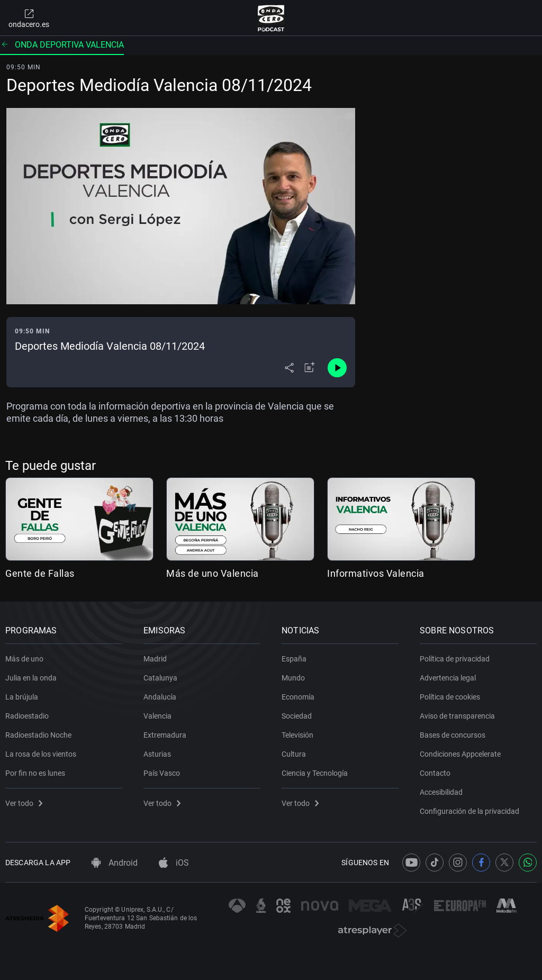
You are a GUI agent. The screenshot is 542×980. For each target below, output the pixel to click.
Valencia (157, 716)
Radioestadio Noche (38, 735)
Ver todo (24, 803)
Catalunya (160, 678)
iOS (174, 863)
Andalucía (160, 697)
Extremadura (165, 735)
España (294, 659)
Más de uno (24, 659)
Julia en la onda (31, 678)
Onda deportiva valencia (62, 45)
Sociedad (297, 716)
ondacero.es (29, 18)
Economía (298, 697)
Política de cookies (450, 697)
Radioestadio (27, 716)
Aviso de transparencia (457, 716)
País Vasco (162, 773)
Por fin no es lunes (35, 773)
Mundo (293, 678)
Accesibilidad (441, 792)
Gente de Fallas (40, 573)
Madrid (155, 659)
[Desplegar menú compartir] (289, 368)
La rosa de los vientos (41, 754)
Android (115, 863)
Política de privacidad (455, 659)
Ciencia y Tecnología (315, 773)
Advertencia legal (448, 678)
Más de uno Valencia (213, 573)
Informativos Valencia (376, 573)
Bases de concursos (453, 735)
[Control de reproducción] (337, 368)
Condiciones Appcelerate (460, 754)
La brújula (22, 697)
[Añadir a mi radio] (310, 368)
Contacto (435, 773)
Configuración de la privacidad (469, 811)
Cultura (294, 754)
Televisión (297, 735)
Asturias (157, 754)
